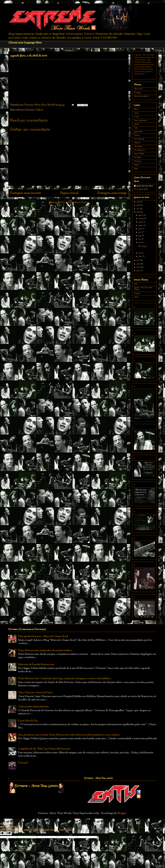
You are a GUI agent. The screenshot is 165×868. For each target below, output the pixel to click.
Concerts (136, 117)
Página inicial (69, 193)
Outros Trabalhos (139, 154)
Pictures (136, 165)
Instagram (137, 293)
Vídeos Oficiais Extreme (141, 96)
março (140, 253)
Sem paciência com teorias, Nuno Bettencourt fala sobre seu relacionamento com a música (69, 735)
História (137, 135)
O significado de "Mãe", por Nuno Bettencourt (44, 749)
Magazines (137, 143)
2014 (138, 271)
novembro (141, 219)
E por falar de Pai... (29, 721)
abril (140, 243)
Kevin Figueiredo (139, 139)
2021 (138, 202)
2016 (138, 264)
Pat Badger (137, 158)
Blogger (122, 813)
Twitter (136, 297)
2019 (138, 209)
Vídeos (39, 110)
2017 (138, 261)
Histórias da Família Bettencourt (36, 664)
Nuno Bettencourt (139, 150)
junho (140, 236)
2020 (138, 205)
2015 (138, 268)
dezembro (141, 215)
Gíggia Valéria (138, 132)
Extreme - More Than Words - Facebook (144, 289)
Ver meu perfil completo (141, 189)
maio (140, 239)
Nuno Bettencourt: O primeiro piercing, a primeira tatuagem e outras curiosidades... (65, 678)
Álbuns (136, 110)
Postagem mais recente (26, 193)
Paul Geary (137, 161)
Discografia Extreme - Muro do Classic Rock (43, 636)
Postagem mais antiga (112, 193)
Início (136, 284)
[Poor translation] (8, 833)
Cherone (136, 113)
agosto (140, 229)
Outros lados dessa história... (34, 707)
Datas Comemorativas (141, 121)
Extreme (136, 124)
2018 (138, 212)
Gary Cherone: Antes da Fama (35, 693)
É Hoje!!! (23, 763)
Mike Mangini (138, 147)
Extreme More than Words (144, 186)
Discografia (137, 93)
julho (140, 232)
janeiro (140, 257)
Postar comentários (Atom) (73, 202)
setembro (141, 226)
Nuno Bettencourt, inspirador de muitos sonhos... (46, 650)
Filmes (136, 128)
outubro (141, 222)
